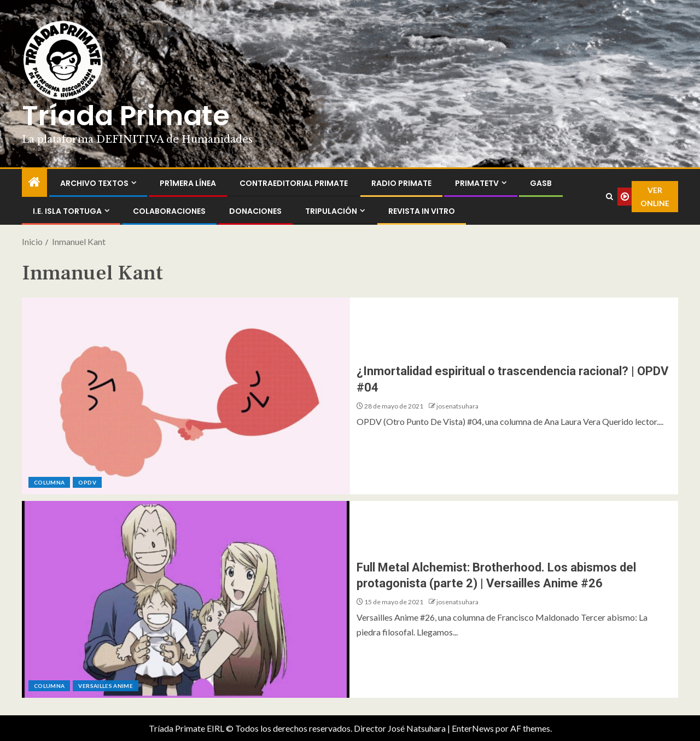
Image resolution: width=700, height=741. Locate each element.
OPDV (87, 482)
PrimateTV (477, 183)
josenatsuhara (457, 406)
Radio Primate (401, 183)
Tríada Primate (126, 116)
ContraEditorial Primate (294, 183)
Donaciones (255, 211)
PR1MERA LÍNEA (188, 183)
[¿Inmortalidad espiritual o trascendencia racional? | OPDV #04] (186, 396)
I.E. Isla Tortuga (67, 211)
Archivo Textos (94, 183)
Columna (49, 482)
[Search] (609, 197)
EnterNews (473, 728)
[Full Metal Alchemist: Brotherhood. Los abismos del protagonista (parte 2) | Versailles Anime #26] (186, 599)
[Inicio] (34, 182)
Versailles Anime (106, 686)
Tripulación (331, 211)
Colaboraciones (169, 211)
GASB (541, 183)
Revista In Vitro (422, 211)
